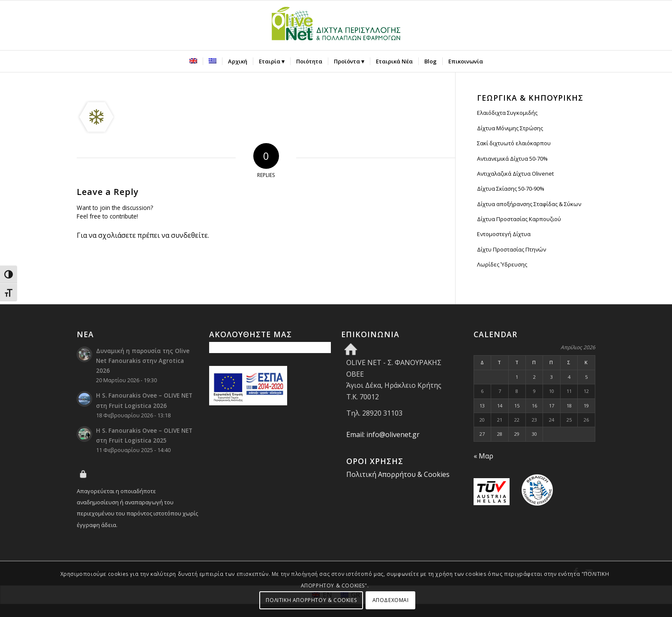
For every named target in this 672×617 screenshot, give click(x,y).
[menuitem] (193, 61)
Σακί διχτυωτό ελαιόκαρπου (514, 143)
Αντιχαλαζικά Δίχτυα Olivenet (515, 174)
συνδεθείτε (189, 235)
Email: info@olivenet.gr (383, 434)
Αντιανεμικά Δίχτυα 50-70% (512, 159)
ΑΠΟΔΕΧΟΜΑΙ (391, 600)
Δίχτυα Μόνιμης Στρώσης (510, 128)
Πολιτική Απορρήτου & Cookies (398, 474)
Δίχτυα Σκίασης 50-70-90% (511, 189)
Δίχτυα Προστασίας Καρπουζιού (519, 219)
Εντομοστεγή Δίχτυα (504, 234)
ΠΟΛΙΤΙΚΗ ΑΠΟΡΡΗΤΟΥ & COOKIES (311, 600)
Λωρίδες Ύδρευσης (502, 264)
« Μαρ (483, 456)
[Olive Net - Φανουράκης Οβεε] (336, 25)
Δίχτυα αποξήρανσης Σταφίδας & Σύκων (529, 204)
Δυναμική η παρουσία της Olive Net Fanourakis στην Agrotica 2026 (143, 361)
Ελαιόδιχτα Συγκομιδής (507, 113)
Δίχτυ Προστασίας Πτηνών (511, 249)
